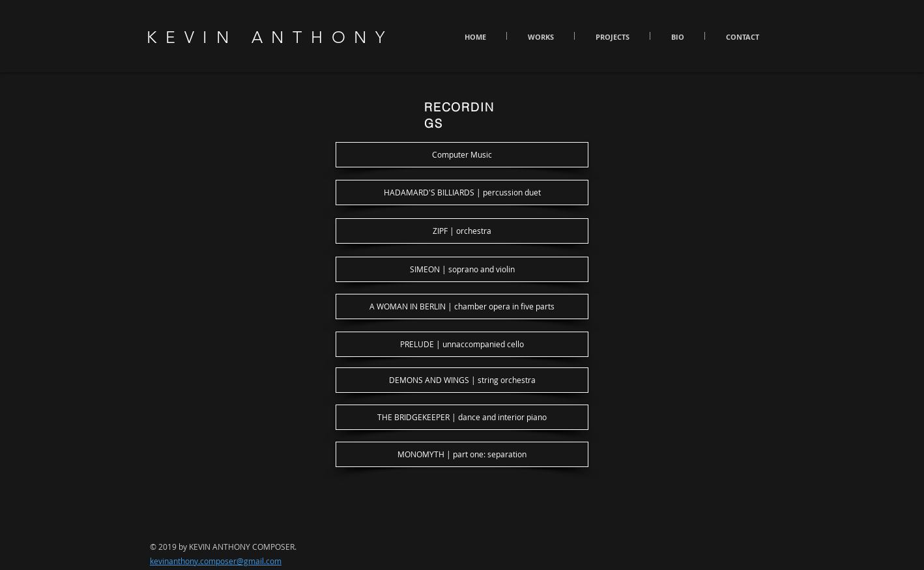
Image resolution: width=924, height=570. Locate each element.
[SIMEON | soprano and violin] (462, 269)
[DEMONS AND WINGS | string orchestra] (462, 380)
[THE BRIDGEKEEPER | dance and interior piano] (462, 417)
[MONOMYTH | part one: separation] (462, 454)
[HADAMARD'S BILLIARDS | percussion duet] (462, 192)
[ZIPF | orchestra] (462, 231)
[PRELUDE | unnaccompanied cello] (462, 344)
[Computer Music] (462, 155)
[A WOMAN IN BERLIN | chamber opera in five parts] (462, 306)
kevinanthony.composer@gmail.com (216, 561)
